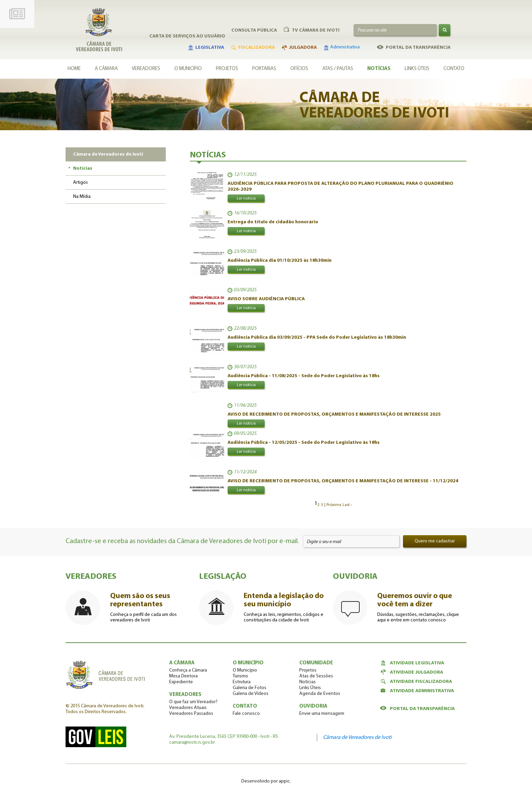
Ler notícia (246, 199)
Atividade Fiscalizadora (416, 682)
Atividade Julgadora (412, 672)
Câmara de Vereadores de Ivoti (357, 738)
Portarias (264, 69)
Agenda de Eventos (320, 694)
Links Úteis (417, 69)
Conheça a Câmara (188, 670)
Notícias (379, 69)
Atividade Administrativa (417, 691)
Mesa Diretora (183, 676)
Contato (454, 69)
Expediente (181, 682)
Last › (347, 505)
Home (74, 69)
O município (188, 69)
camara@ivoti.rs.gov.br (192, 742)
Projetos (227, 69)
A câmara (106, 69)
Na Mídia (82, 197)
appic (284, 781)
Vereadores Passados (191, 714)
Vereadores (146, 69)
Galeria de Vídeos (251, 694)
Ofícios (299, 69)
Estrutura (242, 682)
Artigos (80, 183)
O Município (245, 670)
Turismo (240, 676)
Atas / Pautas (338, 69)
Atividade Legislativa (412, 663)
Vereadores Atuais (188, 708)
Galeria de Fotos (250, 688)
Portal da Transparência (417, 709)
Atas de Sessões (316, 676)
